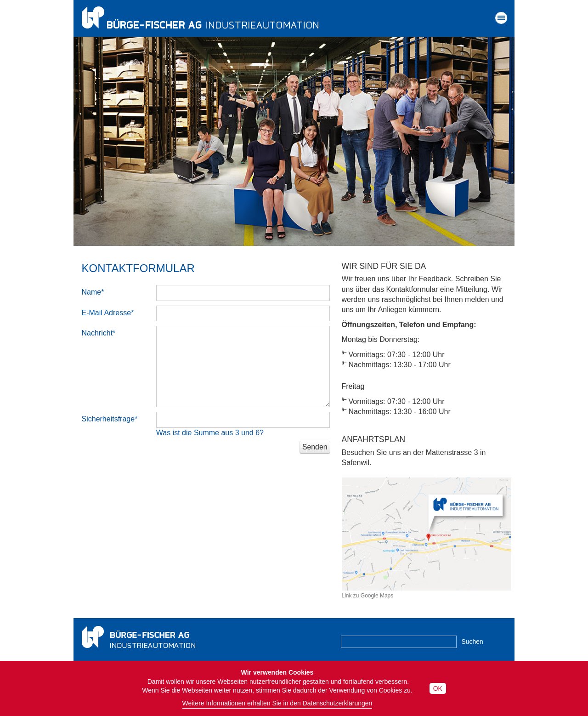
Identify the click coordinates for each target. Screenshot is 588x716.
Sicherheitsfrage (110, 419)
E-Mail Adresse (108, 313)
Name (93, 292)
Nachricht (99, 333)
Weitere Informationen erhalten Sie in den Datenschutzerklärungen (277, 703)
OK (438, 688)
